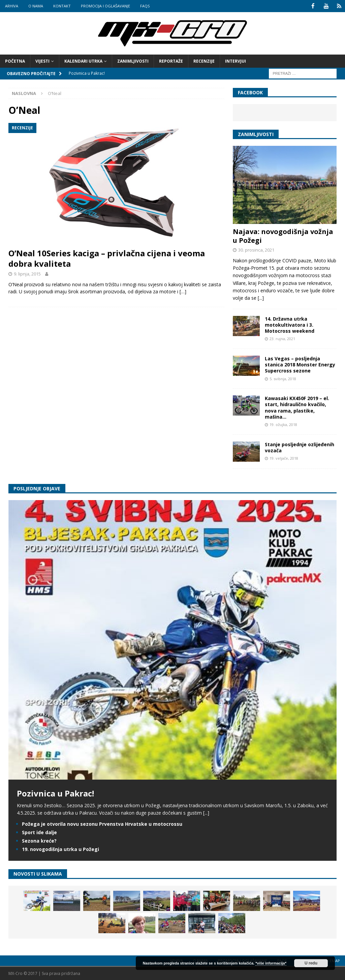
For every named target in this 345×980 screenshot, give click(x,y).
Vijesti (42, 61)
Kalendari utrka (83, 61)
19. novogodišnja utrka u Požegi (60, 849)
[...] (261, 298)
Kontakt (62, 6)
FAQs (145, 6)
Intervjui (236, 61)
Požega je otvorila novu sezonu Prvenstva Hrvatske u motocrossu (102, 824)
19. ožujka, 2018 (283, 424)
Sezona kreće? (39, 840)
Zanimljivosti (133, 61)
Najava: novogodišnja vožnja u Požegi (283, 236)
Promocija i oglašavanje (105, 6)
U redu (311, 963)
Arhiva (12, 6)
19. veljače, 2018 (284, 458)
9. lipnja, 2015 (27, 273)
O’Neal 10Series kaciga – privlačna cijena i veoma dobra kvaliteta (107, 258)
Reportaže (171, 61)
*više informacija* (271, 963)
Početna (15, 61)
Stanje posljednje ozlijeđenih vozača (300, 447)
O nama (36, 6)
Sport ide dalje (39, 832)
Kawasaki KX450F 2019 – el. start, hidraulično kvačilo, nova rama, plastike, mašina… (297, 407)
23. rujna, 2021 (282, 338)
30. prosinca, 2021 (256, 250)
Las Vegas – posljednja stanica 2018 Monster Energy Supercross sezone (300, 364)
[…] (183, 291)
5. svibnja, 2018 (283, 378)
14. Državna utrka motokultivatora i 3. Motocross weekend (290, 324)
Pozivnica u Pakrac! (55, 793)
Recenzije (204, 61)
